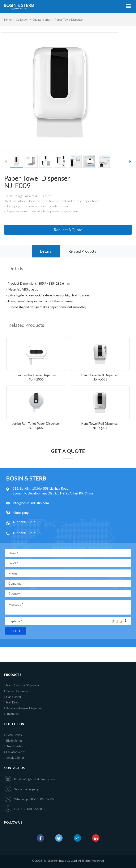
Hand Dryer (13, 697)
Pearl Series (13, 735)
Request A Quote (68, 230)
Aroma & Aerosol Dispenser (23, 708)
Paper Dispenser (16, 691)
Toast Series (14, 746)
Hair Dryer (12, 702)
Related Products (82, 251)
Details (46, 251)
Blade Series (13, 740)
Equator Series (42, 20)
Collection (22, 20)
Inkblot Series (14, 757)
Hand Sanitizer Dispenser (22, 685)
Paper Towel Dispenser (69, 20)
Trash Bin (11, 714)
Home (8, 20)
